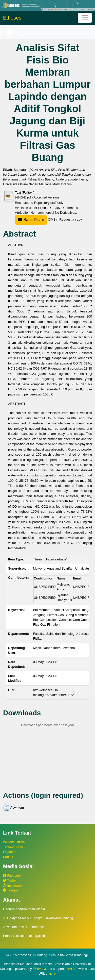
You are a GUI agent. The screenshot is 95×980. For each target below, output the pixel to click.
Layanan (9, 852)
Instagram (12, 885)
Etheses (12, 18)
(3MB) (36, 219)
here (53, 974)
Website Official (14, 842)
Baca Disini (31, 220)
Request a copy (71, 219)
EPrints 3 (39, 969)
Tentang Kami (13, 847)
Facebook (12, 876)
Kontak (8, 857)
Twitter (10, 880)
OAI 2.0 (72, 969)
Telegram (12, 890)
